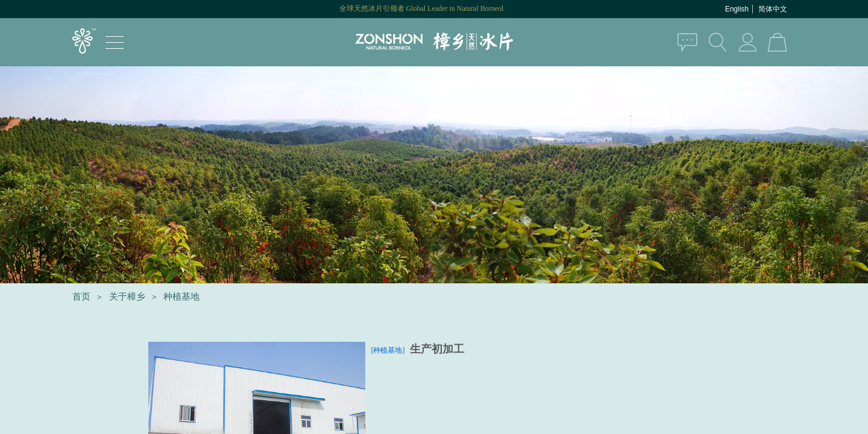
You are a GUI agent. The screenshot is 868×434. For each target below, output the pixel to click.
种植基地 (181, 297)
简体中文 (773, 9)
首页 (81, 297)
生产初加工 (437, 349)
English (737, 9)
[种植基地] (388, 350)
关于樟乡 (127, 297)
